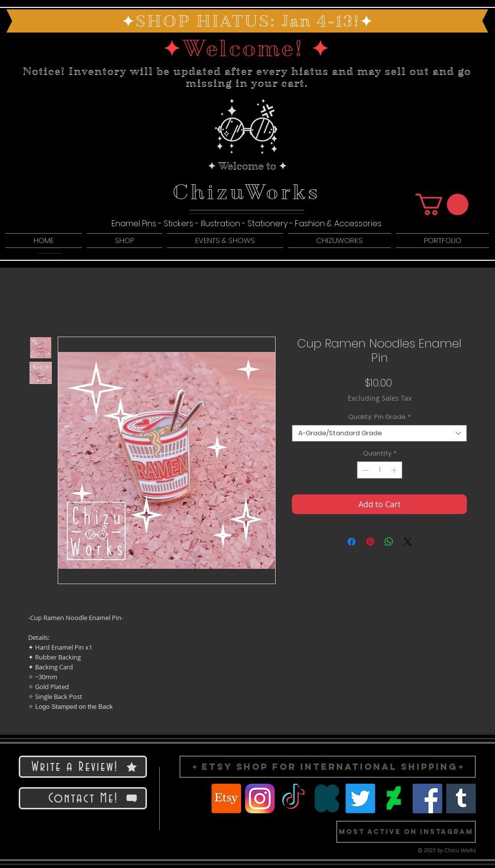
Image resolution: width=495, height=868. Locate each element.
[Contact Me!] (83, 798)
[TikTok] (293, 799)
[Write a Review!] (83, 767)
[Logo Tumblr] (461, 799)
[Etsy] (226, 799)
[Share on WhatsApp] (389, 542)
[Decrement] (364, 470)
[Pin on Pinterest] (370, 542)
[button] (442, 205)
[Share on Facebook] (352, 542)
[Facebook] (427, 799)
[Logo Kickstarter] (327, 799)
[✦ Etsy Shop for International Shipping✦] (328, 767)
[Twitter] (360, 799)
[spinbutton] (379, 470)
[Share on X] (408, 542)
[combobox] (379, 433)
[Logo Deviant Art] (394, 799)
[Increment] (395, 470)
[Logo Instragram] (260, 799)
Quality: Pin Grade (379, 417)
